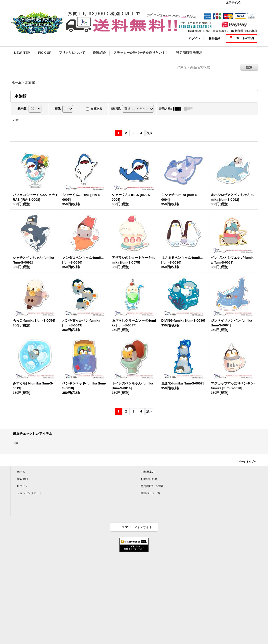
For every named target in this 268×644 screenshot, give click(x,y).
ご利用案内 (148, 472)
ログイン (194, 38)
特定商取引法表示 (152, 486)
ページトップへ (248, 462)
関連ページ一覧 (150, 493)
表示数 (22, 109)
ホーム (21, 472)
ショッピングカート (29, 493)
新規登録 (214, 38)
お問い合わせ (149, 479)
